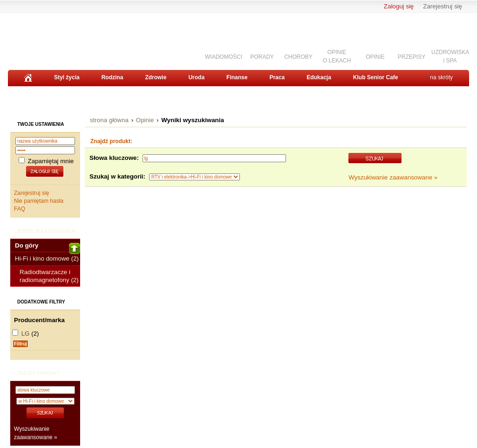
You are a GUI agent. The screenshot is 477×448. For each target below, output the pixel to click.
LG (26, 334)
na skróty (441, 77)
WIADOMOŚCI (224, 57)
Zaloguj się (399, 6)
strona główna (109, 120)
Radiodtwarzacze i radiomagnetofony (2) (49, 276)
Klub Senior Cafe (376, 77)
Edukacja (319, 77)
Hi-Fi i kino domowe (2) (47, 258)
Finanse (237, 77)
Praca (277, 77)
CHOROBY (298, 57)
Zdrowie (156, 77)
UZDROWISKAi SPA (450, 56)
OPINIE (375, 57)
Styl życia (67, 77)
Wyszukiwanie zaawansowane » (393, 177)
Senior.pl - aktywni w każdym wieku (59, 38)
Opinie (145, 120)
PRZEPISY (412, 57)
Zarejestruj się (443, 6)
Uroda (196, 77)
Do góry (48, 247)
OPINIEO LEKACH (337, 56)
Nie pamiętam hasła (39, 201)
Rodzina (112, 77)
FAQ (20, 209)
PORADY (262, 57)
